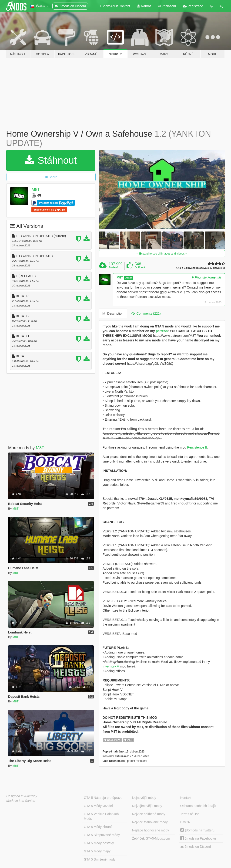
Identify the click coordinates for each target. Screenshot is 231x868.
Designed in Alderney (22, 796)
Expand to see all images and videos (162, 254)
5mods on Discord (196, 847)
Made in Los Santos (21, 801)
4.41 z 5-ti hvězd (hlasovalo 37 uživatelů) (201, 268)
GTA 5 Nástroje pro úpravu (103, 798)
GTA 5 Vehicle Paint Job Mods (101, 816)
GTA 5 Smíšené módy (100, 859)
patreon (162, 331)
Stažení (113, 267)
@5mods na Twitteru (197, 830)
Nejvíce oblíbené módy (149, 814)
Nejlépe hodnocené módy (151, 830)
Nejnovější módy (144, 798)
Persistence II (197, 447)
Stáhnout (51, 160)
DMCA (185, 822)
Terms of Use (190, 814)
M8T (36, 190)
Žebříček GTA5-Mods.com (151, 838)
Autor (129, 278)
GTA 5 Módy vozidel (98, 806)
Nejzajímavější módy (147, 806)
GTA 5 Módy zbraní (98, 827)
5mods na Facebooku (198, 838)
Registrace (193, 6)
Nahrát (144, 6)
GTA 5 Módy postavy (99, 843)
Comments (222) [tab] (146, 313)
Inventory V (111, 666)
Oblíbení (140, 267)
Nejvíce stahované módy (150, 822)
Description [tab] (113, 313)
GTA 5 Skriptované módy (102, 835)
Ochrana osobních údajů (198, 806)
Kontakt (186, 798)
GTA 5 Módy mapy (97, 851)
